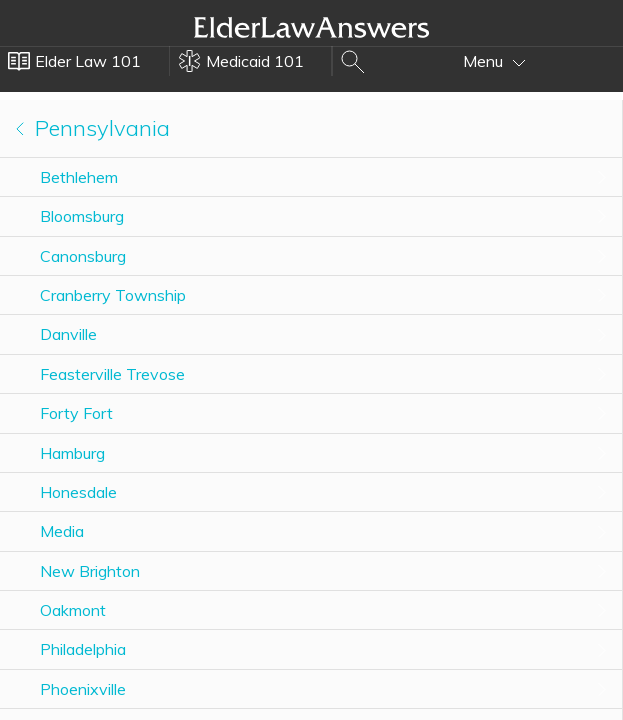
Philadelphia (83, 649)
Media (62, 531)
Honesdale (78, 492)
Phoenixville (83, 689)
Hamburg (72, 453)
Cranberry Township (113, 295)
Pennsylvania (93, 128)
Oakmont (73, 610)
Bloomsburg (82, 216)
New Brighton (90, 571)
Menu (494, 61)
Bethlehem (79, 177)
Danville (68, 334)
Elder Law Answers (312, 27)
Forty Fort (76, 413)
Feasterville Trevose (112, 374)
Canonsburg (83, 256)
